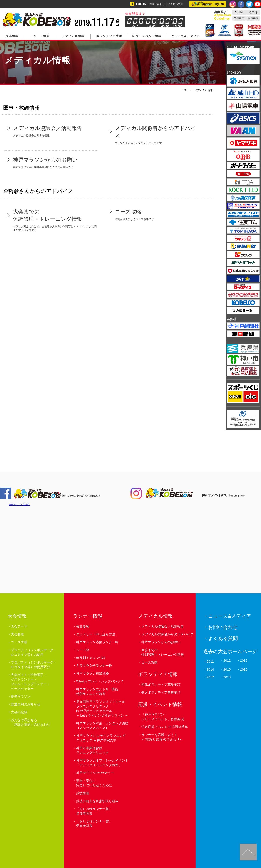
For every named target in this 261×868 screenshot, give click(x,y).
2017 (210, 677)
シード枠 (83, 650)
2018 (227, 677)
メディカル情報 (73, 36)
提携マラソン (21, 696)
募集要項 (83, 626)
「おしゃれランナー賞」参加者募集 (94, 811)
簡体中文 (253, 18)
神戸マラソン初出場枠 (92, 673)
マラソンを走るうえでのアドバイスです (153, 134)
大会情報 (12, 36)
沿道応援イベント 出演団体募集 (165, 727)
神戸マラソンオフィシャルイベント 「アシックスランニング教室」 (102, 763)
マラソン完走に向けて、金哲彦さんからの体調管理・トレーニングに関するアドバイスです (52, 220)
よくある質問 (176, 4)
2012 (227, 660)
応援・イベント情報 (147, 36)
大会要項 (17, 634)
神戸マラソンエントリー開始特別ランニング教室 (97, 691)
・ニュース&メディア (227, 616)
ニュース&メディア (185, 36)
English (239, 12)
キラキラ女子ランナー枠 (94, 666)
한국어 (253, 12)
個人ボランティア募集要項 (161, 692)
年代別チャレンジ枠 (91, 658)
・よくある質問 (221, 638)
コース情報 (19, 642)
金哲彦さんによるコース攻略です (153, 214)
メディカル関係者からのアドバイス (167, 634)
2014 (210, 669)
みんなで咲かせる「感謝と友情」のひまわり (30, 722)
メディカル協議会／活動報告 (163, 626)
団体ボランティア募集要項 (161, 685)
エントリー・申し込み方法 (96, 634)
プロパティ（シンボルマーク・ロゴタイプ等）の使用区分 (34, 665)
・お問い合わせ (221, 627)
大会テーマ (19, 626)
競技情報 (83, 793)
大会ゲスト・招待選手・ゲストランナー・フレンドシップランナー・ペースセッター (30, 682)
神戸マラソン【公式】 (20, 505)
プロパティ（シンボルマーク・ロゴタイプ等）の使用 (34, 652)
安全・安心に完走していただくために (94, 783)
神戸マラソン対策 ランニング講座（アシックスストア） (102, 725)
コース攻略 (150, 662)
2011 (210, 661)
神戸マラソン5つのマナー (95, 773)
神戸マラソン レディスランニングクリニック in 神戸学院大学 (101, 738)
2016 (244, 669)
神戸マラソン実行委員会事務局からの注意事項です (52, 163)
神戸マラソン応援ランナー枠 (97, 642)
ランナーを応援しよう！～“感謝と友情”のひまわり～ (162, 737)
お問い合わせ (157, 4)
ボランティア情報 (109, 36)
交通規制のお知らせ (26, 704)
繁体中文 (239, 18)
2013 (244, 660)
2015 (227, 669)
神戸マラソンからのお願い (161, 642)
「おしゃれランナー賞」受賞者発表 (94, 824)
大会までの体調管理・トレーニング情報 (163, 652)
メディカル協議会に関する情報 (52, 131)
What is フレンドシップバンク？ (100, 681)
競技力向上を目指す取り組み (97, 801)
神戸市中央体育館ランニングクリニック (92, 750)
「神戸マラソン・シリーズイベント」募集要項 (163, 717)
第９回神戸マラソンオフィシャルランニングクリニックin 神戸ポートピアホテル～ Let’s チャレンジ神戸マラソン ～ (102, 708)
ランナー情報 (40, 36)
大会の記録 (19, 712)
